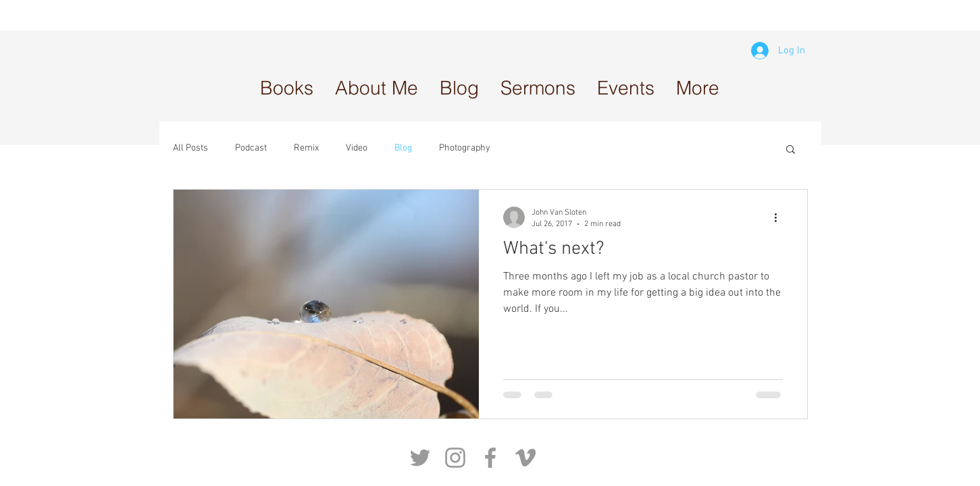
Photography (465, 148)
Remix (306, 148)
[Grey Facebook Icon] (490, 458)
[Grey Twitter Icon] (420, 458)
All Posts (190, 148)
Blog (403, 148)
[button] (538, 88)
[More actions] (781, 217)
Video (357, 148)
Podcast (251, 148)
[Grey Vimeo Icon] (525, 458)
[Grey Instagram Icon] (455, 458)
